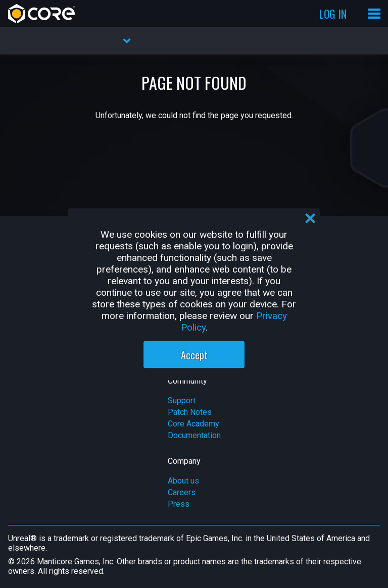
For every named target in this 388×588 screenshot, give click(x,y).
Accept (194, 354)
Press (179, 504)
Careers (182, 492)
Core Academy (193, 424)
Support (182, 400)
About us (183, 481)
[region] (194, 294)
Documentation (194, 435)
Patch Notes (190, 412)
